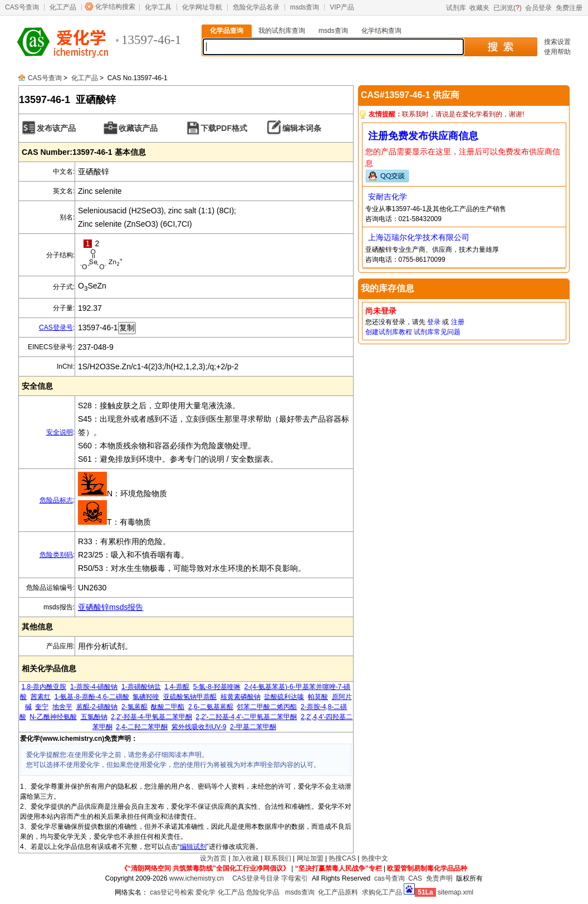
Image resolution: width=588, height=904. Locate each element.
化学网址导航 (202, 7)
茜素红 (41, 697)
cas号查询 (389, 878)
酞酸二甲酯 (168, 707)
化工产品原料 (338, 892)
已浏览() (508, 8)
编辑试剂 (193, 847)
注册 (458, 322)
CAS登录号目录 (256, 878)
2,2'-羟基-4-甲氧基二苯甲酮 (151, 717)
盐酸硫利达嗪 (284, 697)
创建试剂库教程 (389, 332)
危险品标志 (56, 500)
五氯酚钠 (94, 717)
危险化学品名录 (256, 7)
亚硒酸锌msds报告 (111, 607)
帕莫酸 (318, 697)
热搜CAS (342, 858)
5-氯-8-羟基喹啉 (217, 687)
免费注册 (569, 8)
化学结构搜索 (115, 7)
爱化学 (205, 892)
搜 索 (500, 47)
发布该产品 (56, 128)
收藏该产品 (138, 128)
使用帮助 (557, 52)
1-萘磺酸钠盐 (141, 687)
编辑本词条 (302, 128)
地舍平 (62, 707)
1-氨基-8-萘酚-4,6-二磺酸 (92, 697)
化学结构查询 (381, 31)
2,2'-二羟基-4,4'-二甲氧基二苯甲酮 (247, 717)
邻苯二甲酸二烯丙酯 (267, 707)
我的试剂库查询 (282, 31)
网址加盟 (310, 858)
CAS (415, 878)
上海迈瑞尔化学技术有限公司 (419, 237)
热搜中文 (375, 858)
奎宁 (42, 707)
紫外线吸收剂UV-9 (199, 727)
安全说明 (60, 432)
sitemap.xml (455, 892)
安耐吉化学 (388, 197)
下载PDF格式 (224, 128)
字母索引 (295, 878)
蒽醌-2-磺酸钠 (97, 707)
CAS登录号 (56, 328)
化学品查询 (227, 31)
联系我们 (278, 858)
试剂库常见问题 (437, 332)
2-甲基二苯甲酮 (253, 727)
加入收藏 (246, 858)
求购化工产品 (382, 892)
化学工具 (158, 7)
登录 (434, 322)
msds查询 (305, 7)
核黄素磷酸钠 (241, 697)
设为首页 (213, 858)
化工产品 (63, 7)
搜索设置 (557, 42)
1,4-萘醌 (177, 687)
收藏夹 (479, 8)
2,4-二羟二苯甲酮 (142, 727)
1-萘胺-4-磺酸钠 (94, 687)
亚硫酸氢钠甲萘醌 (190, 697)
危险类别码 (56, 555)
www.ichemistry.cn (197, 878)
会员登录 (538, 8)
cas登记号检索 (172, 892)
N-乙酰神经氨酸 (53, 717)
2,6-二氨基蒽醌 (211, 707)
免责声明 (439, 878)
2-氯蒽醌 (134, 707)
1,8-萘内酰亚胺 (44, 687)
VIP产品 (342, 7)
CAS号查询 (22, 7)
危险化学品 (263, 892)
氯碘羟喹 (146, 697)
